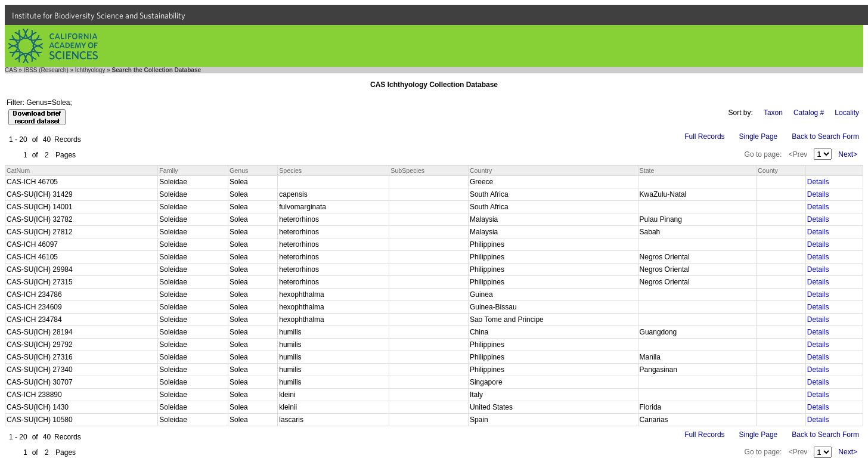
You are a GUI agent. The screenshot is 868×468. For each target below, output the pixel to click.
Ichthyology (90, 70)
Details (818, 182)
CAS (11, 70)
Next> (848, 154)
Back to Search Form (825, 137)
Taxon (773, 113)
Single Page (759, 137)
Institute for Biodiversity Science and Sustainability (99, 16)
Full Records (704, 137)
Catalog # (809, 113)
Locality (847, 113)
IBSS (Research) (46, 70)
